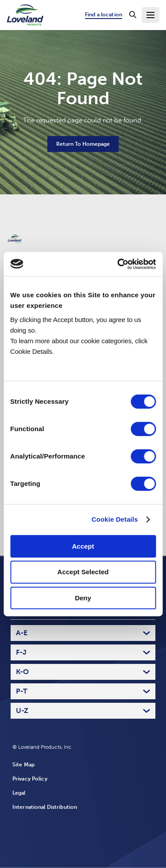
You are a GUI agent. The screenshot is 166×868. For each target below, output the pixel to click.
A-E (22, 633)
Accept (83, 546)
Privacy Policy (30, 779)
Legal (19, 793)
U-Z (22, 711)
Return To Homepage (83, 144)
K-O (22, 672)
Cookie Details (115, 519)
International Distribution (45, 807)
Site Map (23, 765)
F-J (21, 652)
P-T (22, 691)
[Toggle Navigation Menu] (151, 15)
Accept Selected (83, 572)
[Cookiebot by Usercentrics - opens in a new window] (118, 264)
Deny (83, 598)
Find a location (104, 15)
